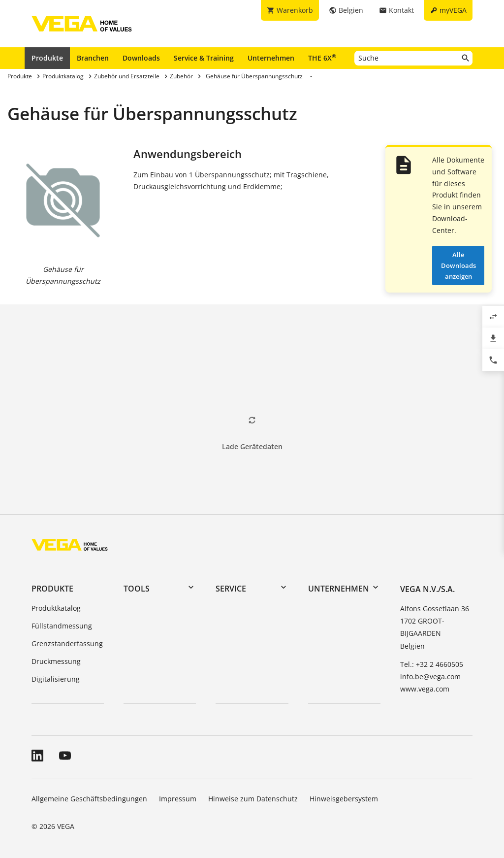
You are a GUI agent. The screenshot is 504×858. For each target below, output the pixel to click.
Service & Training (204, 58)
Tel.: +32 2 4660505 (432, 664)
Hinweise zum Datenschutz (253, 799)
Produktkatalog (56, 608)
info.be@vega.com (430, 676)
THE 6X (322, 58)
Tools (137, 589)
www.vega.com (425, 689)
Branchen (93, 58)
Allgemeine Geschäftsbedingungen (89, 799)
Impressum (178, 799)
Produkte (47, 58)
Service (231, 589)
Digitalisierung (56, 679)
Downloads (141, 58)
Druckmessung (56, 661)
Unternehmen (271, 58)
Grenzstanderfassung (67, 643)
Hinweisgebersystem (344, 799)
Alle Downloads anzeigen (458, 265)
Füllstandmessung (62, 626)
